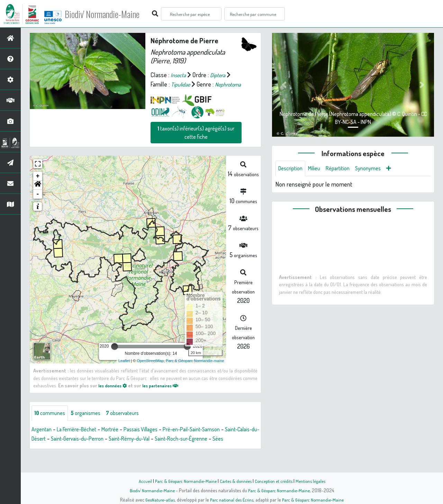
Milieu (318, 169)
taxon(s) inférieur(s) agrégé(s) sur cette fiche (196, 142)
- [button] (38, 204)
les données (115, 395)
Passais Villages (155, 440)
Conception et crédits (276, 481)
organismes (91, 423)
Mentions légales (316, 481)
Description (292, 169)
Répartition (344, 169)
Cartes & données (236, 481)
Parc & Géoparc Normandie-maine (195, 370)
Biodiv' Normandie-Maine (114, 14)
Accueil (139, 481)
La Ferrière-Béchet (83, 440)
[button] (38, 195)
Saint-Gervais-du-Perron (123, 449)
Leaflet (124, 370)
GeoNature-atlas (156, 499)
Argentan (43, 440)
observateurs (132, 423)
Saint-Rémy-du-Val (181, 449)
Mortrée (121, 440)
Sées (74, 458)
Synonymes (378, 169)
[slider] (115, 356)
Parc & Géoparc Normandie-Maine (182, 481)
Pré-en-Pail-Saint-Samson (212, 440)
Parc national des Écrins (231, 499)
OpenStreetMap (150, 370)
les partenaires (167, 395)
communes (51, 423)
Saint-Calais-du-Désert (60, 449)
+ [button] (38, 186)
